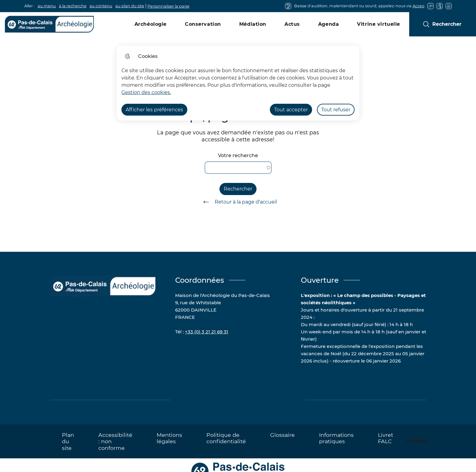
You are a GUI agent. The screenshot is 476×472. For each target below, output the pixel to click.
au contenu (101, 6)
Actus (292, 24)
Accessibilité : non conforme (115, 441)
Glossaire (282, 435)
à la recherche (73, 6)
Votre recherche (238, 155)
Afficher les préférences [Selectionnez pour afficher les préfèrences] (154, 110)
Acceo (418, 6)
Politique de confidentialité (226, 438)
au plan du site (130, 6)
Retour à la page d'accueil (238, 202)
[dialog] (238, 83)
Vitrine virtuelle (379, 24)
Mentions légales (169, 438)
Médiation (253, 24)
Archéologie (151, 24)
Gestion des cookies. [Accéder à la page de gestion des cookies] (146, 92)
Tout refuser (336, 110)
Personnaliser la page (168, 6)
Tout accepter (291, 110)
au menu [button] (47, 6)
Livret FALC (386, 438)
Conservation (203, 24)
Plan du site (68, 441)
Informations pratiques (336, 438)
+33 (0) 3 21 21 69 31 (207, 332)
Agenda (328, 24)
